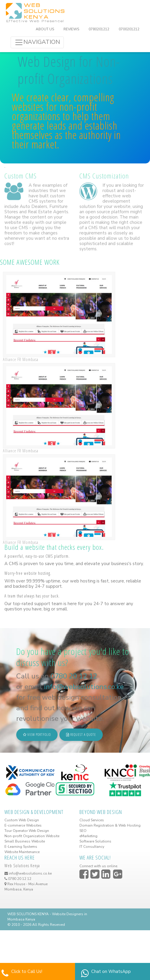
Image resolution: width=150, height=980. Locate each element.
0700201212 (129, 29)
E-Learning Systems (21, 847)
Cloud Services (92, 820)
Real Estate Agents (48, 209)
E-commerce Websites (23, 825)
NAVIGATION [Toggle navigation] (37, 42)
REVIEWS (71, 29)
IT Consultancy (92, 847)
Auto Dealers (34, 204)
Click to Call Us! (27, 971)
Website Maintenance (22, 852)
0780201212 (99, 29)
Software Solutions (95, 841)
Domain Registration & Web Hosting (110, 825)
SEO (83, 831)
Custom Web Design (22, 820)
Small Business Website (25, 841)
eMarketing (88, 836)
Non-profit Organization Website (32, 836)
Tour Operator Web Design (27, 831)
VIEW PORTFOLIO (37, 735)
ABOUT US (45, 29)
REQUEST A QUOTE (81, 735)
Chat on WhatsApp (111, 971)
